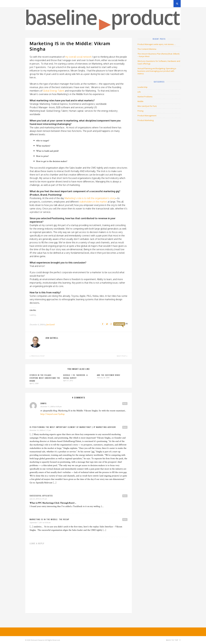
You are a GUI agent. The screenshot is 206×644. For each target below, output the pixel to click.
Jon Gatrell (50, 325)
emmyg (44, 403)
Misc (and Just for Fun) (147, 106)
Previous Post (37, 356)
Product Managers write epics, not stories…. (157, 44)
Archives (30, 4)
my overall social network (78, 57)
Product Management (147, 116)
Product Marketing (146, 120)
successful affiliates (41, 496)
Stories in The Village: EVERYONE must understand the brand (45, 378)
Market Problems (145, 97)
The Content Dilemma (147, 49)
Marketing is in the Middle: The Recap (49, 519)
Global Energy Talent (54, 91)
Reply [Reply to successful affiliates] (125, 496)
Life (139, 92)
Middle (140, 101)
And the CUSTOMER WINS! (109, 375)
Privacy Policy (45, 4)
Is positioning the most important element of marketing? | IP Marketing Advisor (73, 427)
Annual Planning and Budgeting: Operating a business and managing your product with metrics (157, 71)
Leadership (142, 87)
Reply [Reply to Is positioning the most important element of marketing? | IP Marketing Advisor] (125, 427)
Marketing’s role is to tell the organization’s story (90, 198)
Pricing (140, 111)
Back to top (173, 640)
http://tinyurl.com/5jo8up (53, 414)
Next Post (122, 356)
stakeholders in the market (93, 202)
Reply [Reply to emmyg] (125, 403)
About (60, 4)
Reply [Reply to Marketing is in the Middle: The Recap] (125, 519)
